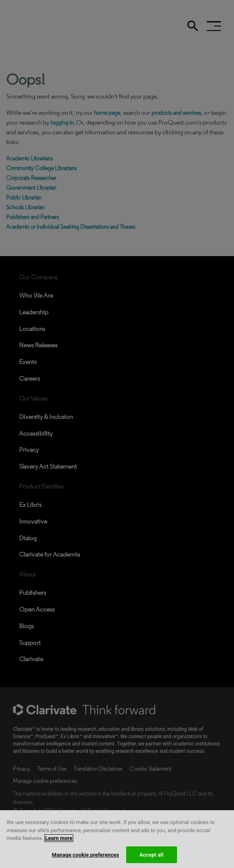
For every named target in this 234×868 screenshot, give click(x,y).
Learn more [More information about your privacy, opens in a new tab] (59, 847)
